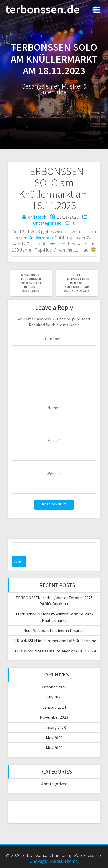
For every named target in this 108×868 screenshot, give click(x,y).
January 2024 (54, 707)
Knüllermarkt (41, 238)
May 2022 (54, 738)
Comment (54, 339)
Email (54, 440)
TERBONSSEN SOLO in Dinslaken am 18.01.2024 (54, 651)
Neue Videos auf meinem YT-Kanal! (54, 630)
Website (54, 474)
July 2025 (54, 697)
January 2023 (54, 727)
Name (54, 408)
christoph (37, 217)
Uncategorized (47, 223)
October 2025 (54, 687)
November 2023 (54, 717)
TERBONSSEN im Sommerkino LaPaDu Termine (54, 641)
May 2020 (54, 748)
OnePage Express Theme (54, 861)
